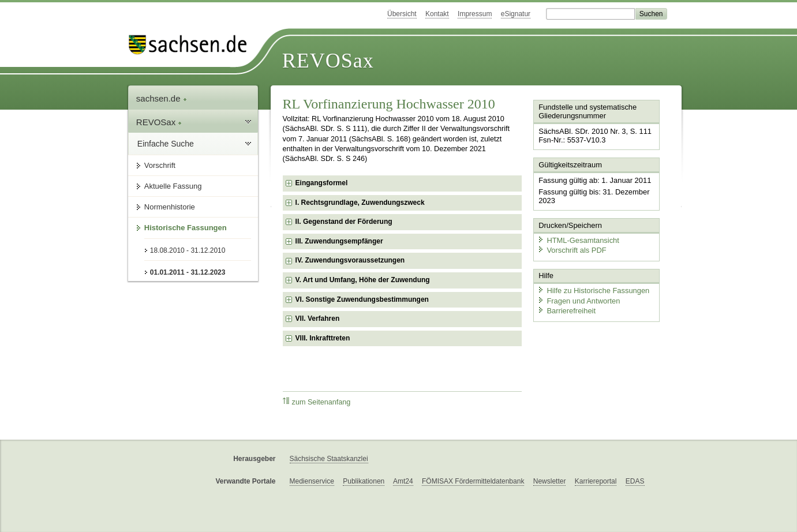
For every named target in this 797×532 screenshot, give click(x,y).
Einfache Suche (166, 144)
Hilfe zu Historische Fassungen (593, 290)
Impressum (475, 14)
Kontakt (437, 14)
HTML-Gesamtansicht (578, 240)
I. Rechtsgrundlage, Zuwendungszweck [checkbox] (360, 203)
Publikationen (364, 481)
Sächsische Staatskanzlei (329, 459)
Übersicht (402, 14)
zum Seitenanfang (317, 402)
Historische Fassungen (186, 228)
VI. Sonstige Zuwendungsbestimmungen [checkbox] (362, 299)
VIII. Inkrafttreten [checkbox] (323, 338)
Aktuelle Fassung (173, 186)
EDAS (635, 481)
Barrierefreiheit (566, 310)
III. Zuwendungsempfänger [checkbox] (339, 241)
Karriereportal (596, 481)
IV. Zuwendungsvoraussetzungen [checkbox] (350, 260)
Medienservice (312, 481)
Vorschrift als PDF (571, 250)
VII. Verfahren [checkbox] (318, 319)
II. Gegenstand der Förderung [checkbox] (344, 222)
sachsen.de (162, 98)
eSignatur (516, 14)
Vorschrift (160, 165)
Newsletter (550, 481)
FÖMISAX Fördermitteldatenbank (473, 481)
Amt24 (403, 481)
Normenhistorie (170, 207)
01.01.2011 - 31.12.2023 (188, 272)
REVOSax (328, 61)
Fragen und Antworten (578, 300)
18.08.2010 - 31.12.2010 (188, 250)
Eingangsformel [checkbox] (322, 183)
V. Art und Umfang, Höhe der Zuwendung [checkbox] (363, 280)
